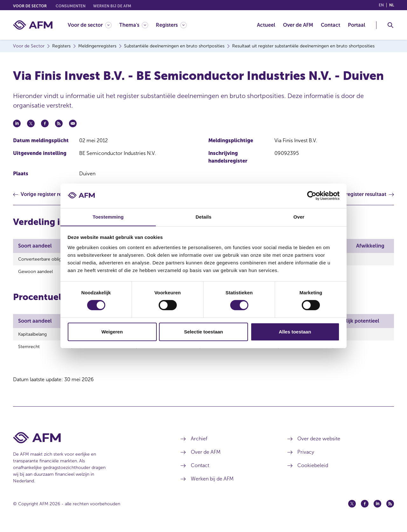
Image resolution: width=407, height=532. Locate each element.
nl (392, 5)
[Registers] (171, 25)
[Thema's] (134, 25)
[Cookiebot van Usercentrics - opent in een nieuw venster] (312, 196)
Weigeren (112, 332)
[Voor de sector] (90, 25)
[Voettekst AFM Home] (87, 441)
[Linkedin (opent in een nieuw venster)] (377, 507)
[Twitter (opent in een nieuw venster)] (352, 507)
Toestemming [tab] (108, 217)
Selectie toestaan (204, 332)
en (381, 5)
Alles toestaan (295, 332)
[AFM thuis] (33, 25)
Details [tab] (203, 217)
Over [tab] (299, 217)
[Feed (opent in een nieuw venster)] (390, 507)
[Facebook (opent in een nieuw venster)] (365, 507)
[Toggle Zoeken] (390, 25)
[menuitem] (93, 25)
